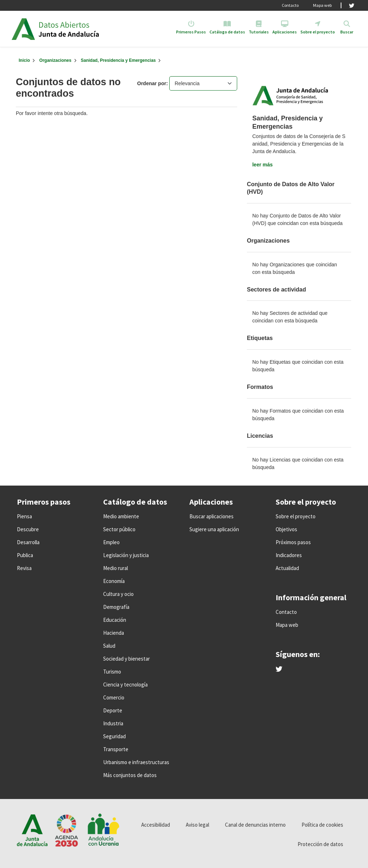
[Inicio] (24, 60)
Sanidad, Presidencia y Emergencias (118, 60)
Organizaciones (55, 60)
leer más (263, 165)
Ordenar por (152, 83)
